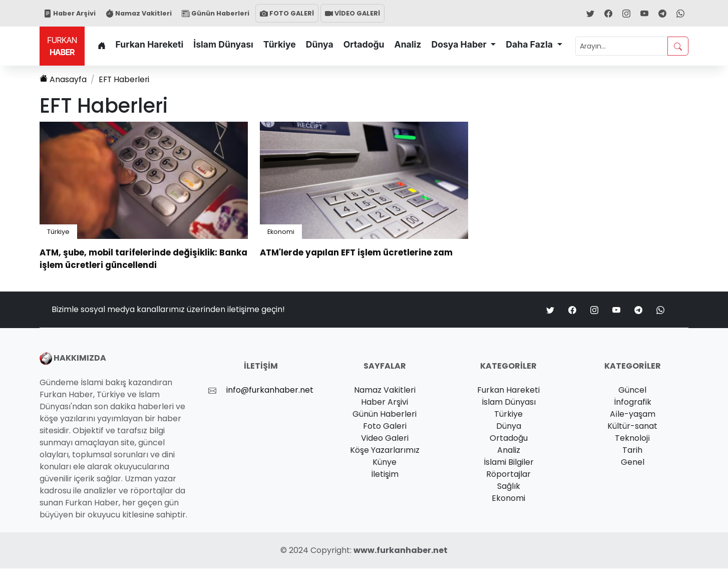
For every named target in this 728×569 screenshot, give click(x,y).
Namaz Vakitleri (139, 13)
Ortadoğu (364, 44)
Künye (385, 463)
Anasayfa (63, 79)
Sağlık (509, 487)
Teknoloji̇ (632, 439)
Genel (633, 463)
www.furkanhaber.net (401, 551)
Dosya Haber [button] (460, 44)
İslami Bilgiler (509, 463)
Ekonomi (281, 232)
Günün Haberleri (216, 13)
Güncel (632, 390)
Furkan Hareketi (150, 44)
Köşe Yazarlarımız (385, 451)
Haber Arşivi (70, 13)
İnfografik (633, 402)
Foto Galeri (385, 426)
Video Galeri (385, 439)
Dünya (320, 44)
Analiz (408, 44)
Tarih (632, 451)
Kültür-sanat (632, 426)
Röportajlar (508, 475)
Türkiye (280, 44)
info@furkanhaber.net (270, 390)
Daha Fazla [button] (530, 44)
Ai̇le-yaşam (633, 414)
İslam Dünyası (223, 44)
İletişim (385, 475)
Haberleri (125, 79)
